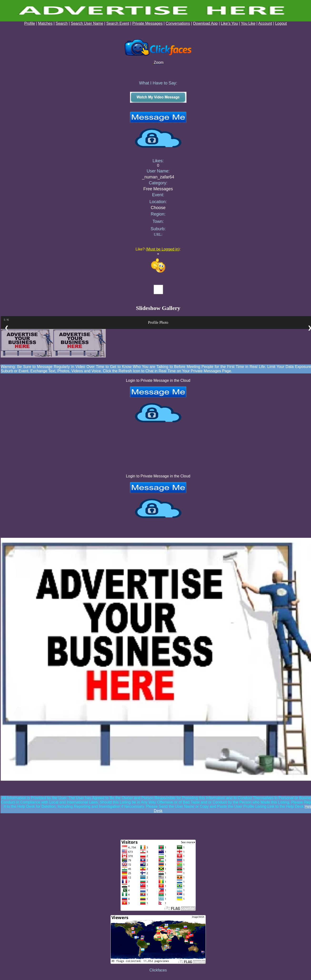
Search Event (118, 23)
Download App (205, 23)
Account (265, 23)
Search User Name (87, 23)
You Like (248, 23)
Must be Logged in (163, 249)
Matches (45, 23)
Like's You (229, 23)
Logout (281, 23)
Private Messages (148, 23)
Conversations (178, 23)
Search (62, 23)
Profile (30, 23)
